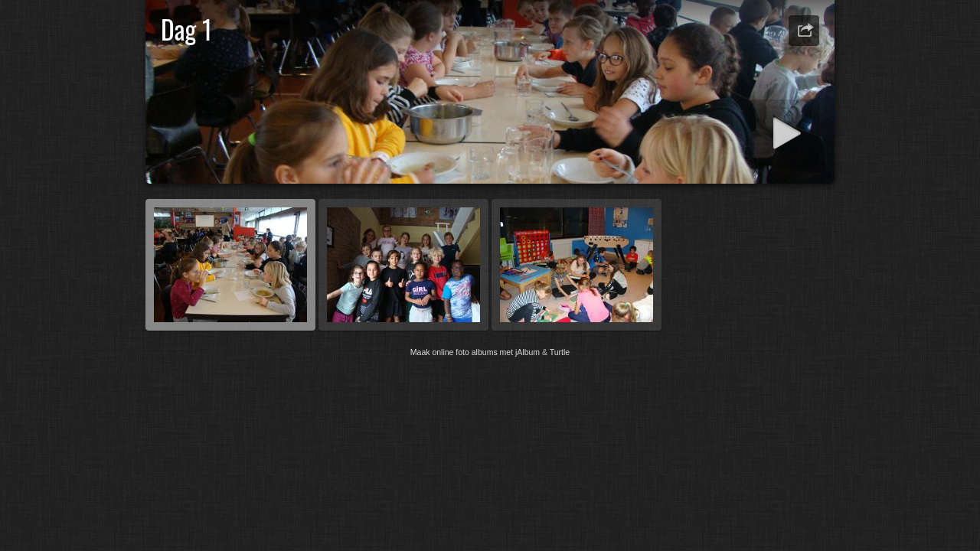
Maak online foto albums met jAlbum (475, 352)
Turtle (560, 352)
